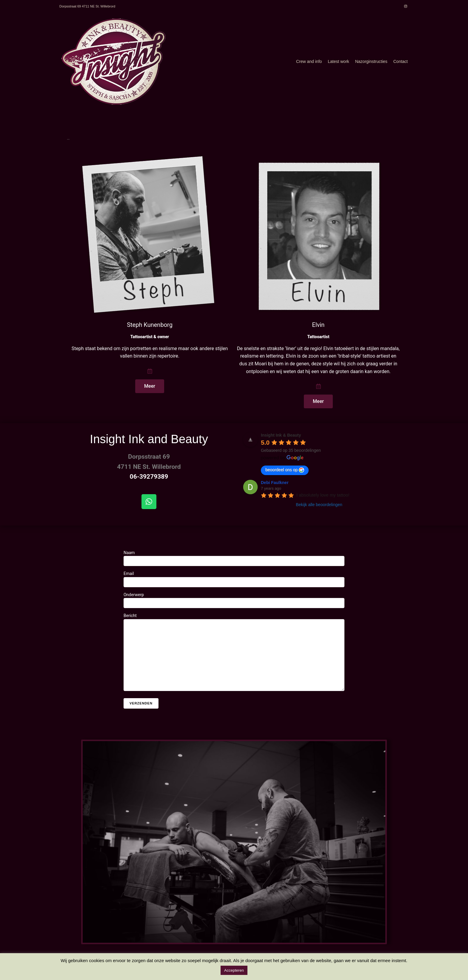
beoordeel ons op (285, 470)
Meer (150, 386)
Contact (401, 61)
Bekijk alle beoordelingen (319, 505)
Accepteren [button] (234, 970)
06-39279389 (149, 477)
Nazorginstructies (371, 61)
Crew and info (309, 61)
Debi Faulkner (275, 483)
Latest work (338, 61)
